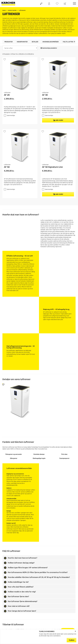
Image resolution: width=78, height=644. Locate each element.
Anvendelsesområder (51, 42)
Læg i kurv (58, 120)
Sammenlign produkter (49, 48)
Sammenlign (11, 115)
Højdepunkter (22, 42)
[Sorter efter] (20, 48)
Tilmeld (71, 640)
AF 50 (7, 167)
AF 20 (7, 95)
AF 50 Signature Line (52, 167)
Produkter (9, 42)
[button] (74, 42)
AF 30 (45, 95)
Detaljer (35, 42)
